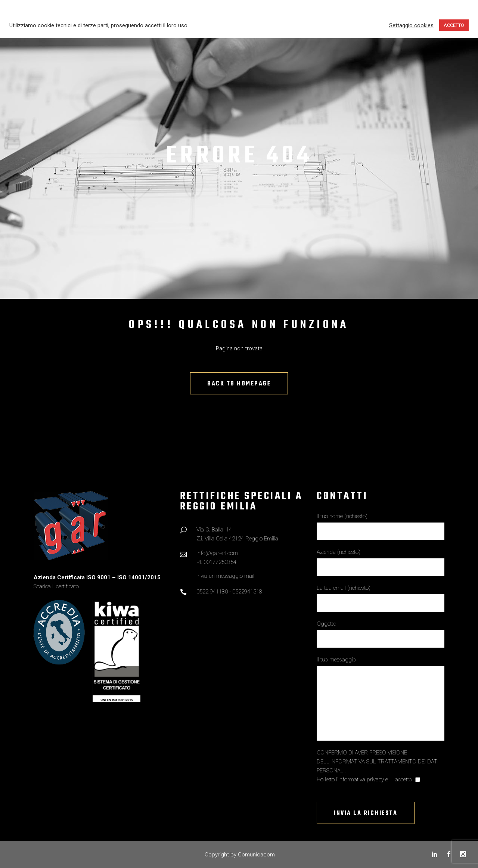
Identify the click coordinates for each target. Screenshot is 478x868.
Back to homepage (239, 384)
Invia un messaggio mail (225, 576)
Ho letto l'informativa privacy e (353, 779)
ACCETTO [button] (454, 25)
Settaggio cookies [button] (411, 25)
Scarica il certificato (56, 586)
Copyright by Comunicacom (240, 855)
